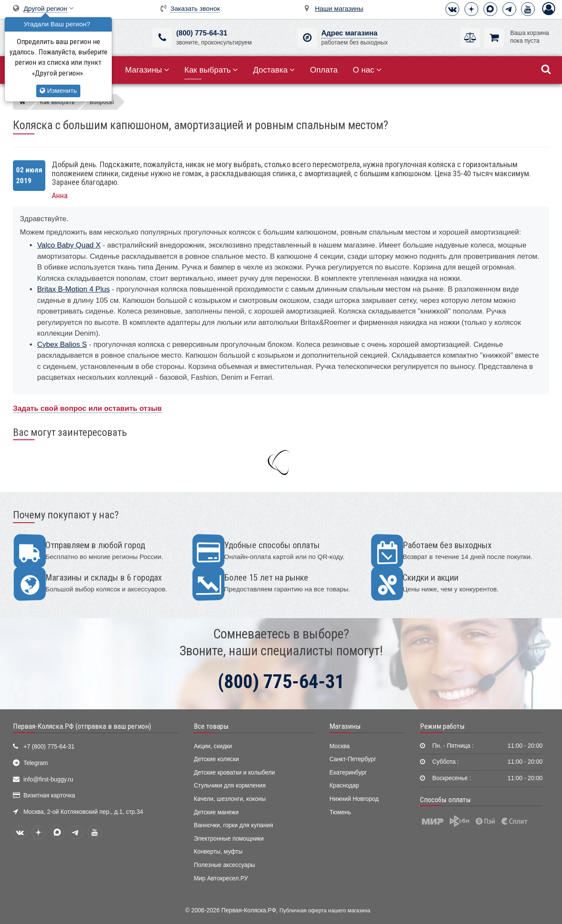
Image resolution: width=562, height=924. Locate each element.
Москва (339, 746)
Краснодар (344, 786)
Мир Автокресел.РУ (221, 878)
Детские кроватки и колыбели (234, 773)
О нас (367, 70)
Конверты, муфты (218, 852)
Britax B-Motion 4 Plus (73, 289)
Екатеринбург (348, 773)
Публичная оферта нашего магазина (325, 911)
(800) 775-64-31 (202, 33)
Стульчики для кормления (230, 786)
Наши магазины (339, 8)
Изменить (58, 90)
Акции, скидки (213, 746)
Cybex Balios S (62, 345)
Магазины (147, 70)
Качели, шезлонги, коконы (230, 799)
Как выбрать (211, 70)
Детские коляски (216, 759)
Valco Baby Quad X (69, 245)
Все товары (211, 726)
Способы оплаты (445, 800)
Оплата (324, 70)
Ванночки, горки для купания (234, 825)
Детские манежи (216, 812)
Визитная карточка (49, 795)
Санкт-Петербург (353, 759)
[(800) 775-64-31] (162, 38)
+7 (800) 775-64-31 (49, 747)
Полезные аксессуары (224, 865)
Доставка (274, 70)
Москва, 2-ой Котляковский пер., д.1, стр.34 (83, 812)
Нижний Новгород (354, 799)
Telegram (36, 763)
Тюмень (340, 812)
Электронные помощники (229, 839)
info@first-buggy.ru (48, 780)
